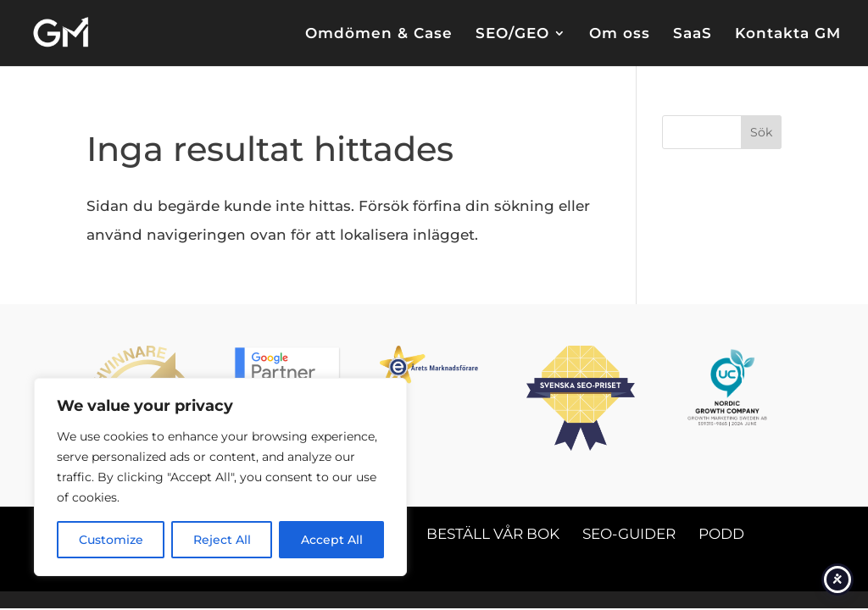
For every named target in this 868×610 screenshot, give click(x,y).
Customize (111, 540)
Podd (721, 534)
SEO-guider (629, 534)
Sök (761, 132)
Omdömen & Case (379, 34)
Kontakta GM (788, 34)
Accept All (332, 540)
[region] (220, 477)
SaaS (693, 34)
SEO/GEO (512, 34)
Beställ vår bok (493, 534)
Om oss (620, 34)
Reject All (222, 540)
